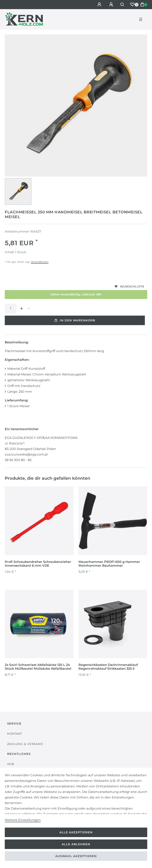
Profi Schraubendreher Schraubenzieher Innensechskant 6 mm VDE (38, 564)
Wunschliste (130, 286)
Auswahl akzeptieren (76, 856)
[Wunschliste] (132, 5)
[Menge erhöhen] (21, 308)
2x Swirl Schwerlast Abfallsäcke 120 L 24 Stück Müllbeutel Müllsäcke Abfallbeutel (38, 667)
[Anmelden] (100, 5)
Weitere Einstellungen (23, 820)
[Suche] (122, 5)
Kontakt (15, 734)
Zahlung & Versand (25, 744)
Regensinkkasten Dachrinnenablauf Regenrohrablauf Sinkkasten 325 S (108, 667)
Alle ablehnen (76, 844)
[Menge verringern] (29, 308)
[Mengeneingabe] (11, 308)
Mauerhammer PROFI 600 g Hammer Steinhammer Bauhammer (109, 564)
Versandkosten (40, 262)
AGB (11, 764)
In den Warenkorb (75, 320)
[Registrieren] (112, 5)
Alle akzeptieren (76, 832)
